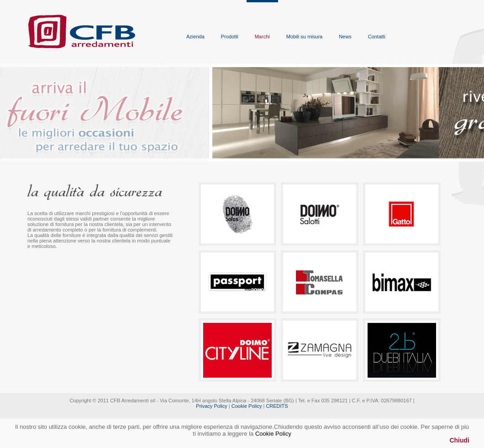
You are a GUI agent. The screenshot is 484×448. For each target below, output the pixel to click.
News (345, 37)
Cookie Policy (247, 406)
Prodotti (230, 37)
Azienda (195, 37)
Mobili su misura (304, 37)
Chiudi (459, 440)
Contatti (377, 37)
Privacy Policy (211, 406)
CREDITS (277, 406)
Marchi (262, 37)
